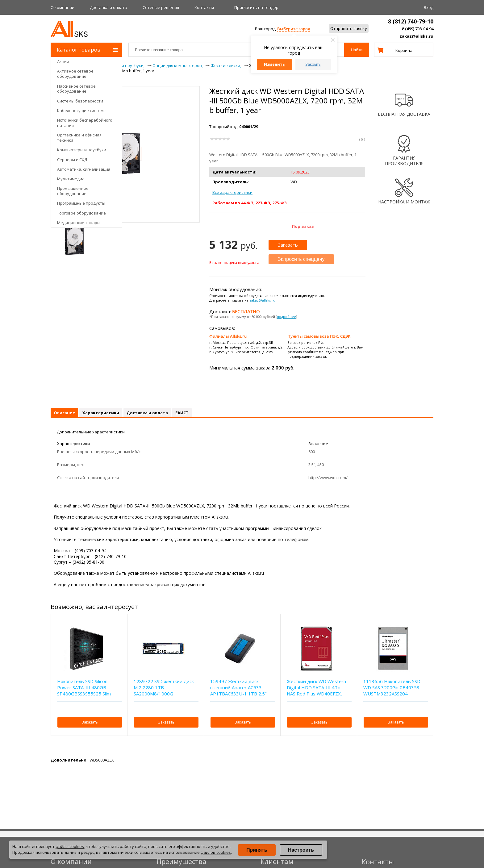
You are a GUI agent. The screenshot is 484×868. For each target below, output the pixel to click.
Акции (63, 61)
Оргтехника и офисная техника (79, 138)
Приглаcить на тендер (256, 7)
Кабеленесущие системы (82, 111)
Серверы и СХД (72, 160)
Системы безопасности (80, 101)
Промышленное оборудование (73, 191)
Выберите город (294, 29)
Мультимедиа (71, 179)
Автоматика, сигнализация (84, 169)
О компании (63, 7)
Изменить (274, 64)
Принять (257, 850)
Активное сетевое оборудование (75, 74)
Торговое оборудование (81, 213)
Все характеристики (232, 192)
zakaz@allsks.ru (416, 36)
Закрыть (313, 64)
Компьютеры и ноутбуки (82, 150)
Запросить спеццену (301, 259)
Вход (429, 7)
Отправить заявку (349, 28)
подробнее (286, 317)
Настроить (301, 850)
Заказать (288, 245)
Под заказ (303, 226)
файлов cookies (216, 852)
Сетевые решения (161, 7)
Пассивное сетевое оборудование (76, 89)
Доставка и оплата (108, 7)
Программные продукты (81, 203)
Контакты (204, 7)
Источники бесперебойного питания (85, 123)
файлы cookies (70, 846)
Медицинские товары (79, 223)
